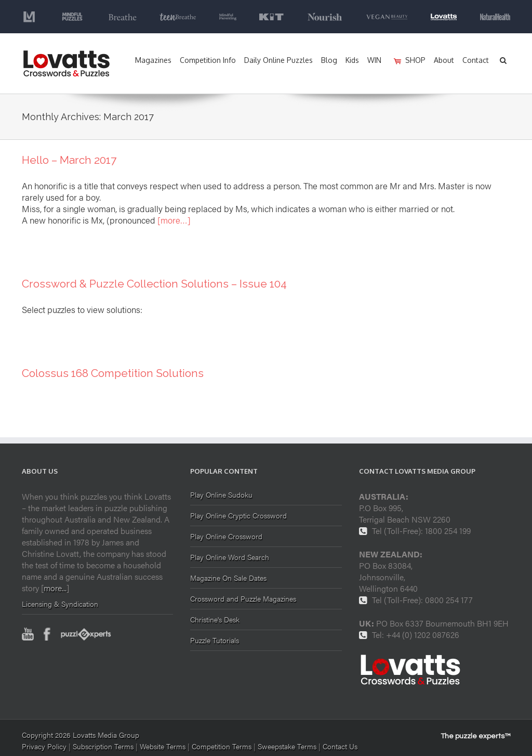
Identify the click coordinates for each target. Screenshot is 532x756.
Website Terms (163, 746)
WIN (374, 60)
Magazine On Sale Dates (228, 578)
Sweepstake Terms (288, 746)
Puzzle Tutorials (215, 640)
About (444, 60)
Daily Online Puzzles (278, 60)
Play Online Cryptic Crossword (238, 515)
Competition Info (208, 60)
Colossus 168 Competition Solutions (113, 373)
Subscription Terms (103, 746)
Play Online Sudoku (221, 495)
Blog (329, 60)
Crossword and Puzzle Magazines (243, 598)
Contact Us (340, 746)
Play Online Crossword (226, 536)
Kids (352, 60)
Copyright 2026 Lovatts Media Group (81, 735)
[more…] (174, 220)
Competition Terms (223, 746)
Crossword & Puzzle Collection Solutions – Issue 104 (154, 284)
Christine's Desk (215, 619)
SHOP (415, 60)
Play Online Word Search (230, 557)
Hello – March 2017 (69, 160)
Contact (476, 60)
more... (55, 588)
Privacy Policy (44, 746)
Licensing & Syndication (60, 604)
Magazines (153, 60)
